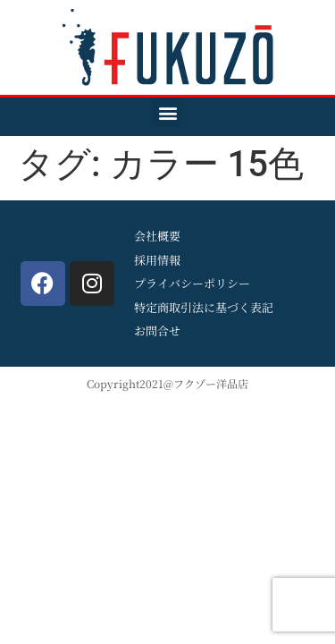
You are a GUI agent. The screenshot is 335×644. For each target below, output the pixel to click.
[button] (167, 112)
